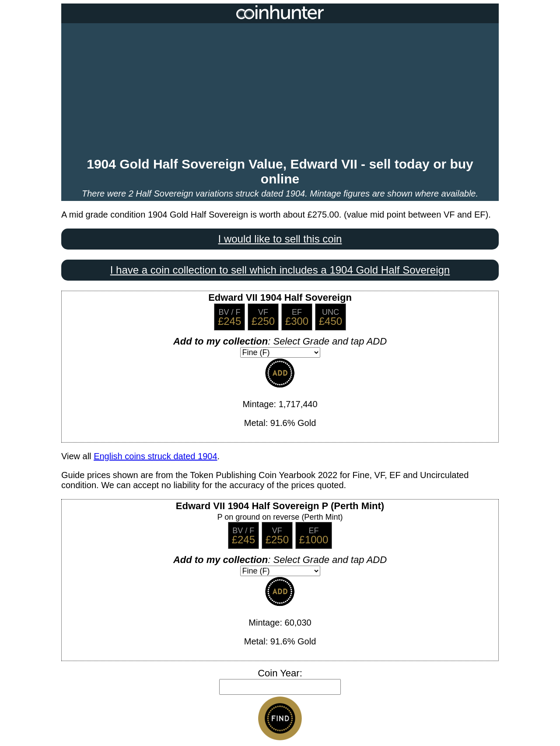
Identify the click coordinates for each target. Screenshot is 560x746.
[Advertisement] (280, 91)
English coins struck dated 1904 (155, 456)
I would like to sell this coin (280, 239)
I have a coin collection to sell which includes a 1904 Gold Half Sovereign (280, 270)
